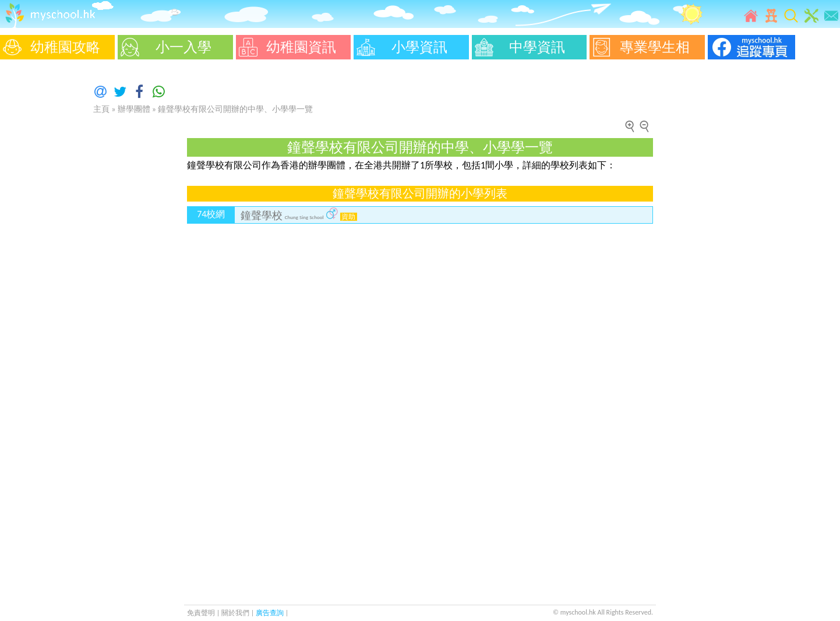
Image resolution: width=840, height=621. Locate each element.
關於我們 (236, 613)
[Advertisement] (35, 239)
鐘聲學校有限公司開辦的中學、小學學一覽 (235, 109)
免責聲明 (201, 613)
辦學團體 (134, 109)
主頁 (101, 109)
